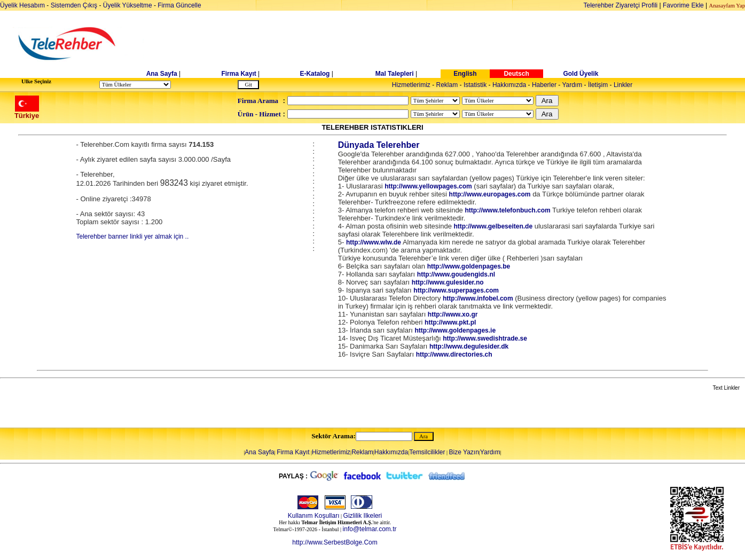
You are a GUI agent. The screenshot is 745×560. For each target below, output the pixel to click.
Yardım (572, 85)
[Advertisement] (455, 44)
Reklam (447, 85)
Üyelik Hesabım (22, 5)
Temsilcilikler (427, 452)
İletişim (598, 85)
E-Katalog (315, 74)
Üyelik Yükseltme (128, 5)
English (465, 74)
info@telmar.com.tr (370, 529)
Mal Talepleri (395, 74)
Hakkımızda (509, 85)
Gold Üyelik (581, 74)
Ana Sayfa (162, 74)
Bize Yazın (464, 452)
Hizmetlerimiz (411, 85)
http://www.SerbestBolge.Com (335, 542)
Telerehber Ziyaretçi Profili (621, 5)
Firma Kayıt (238, 74)
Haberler (544, 85)
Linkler (623, 85)
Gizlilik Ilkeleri (363, 516)
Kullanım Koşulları (314, 516)
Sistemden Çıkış (74, 5)
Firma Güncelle (179, 5)
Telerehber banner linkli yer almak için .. (133, 236)
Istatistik (475, 85)
